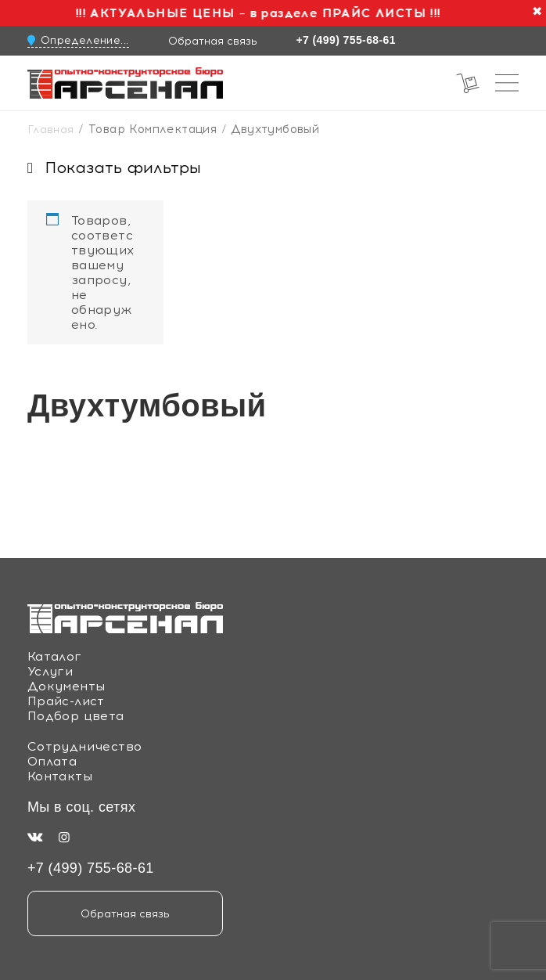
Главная (51, 130)
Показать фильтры (114, 168)
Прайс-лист (66, 701)
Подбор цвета (76, 716)
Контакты (60, 776)
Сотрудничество (85, 746)
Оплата (52, 761)
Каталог (55, 656)
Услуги (50, 671)
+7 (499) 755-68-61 (346, 40)
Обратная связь (213, 41)
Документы (66, 686)
